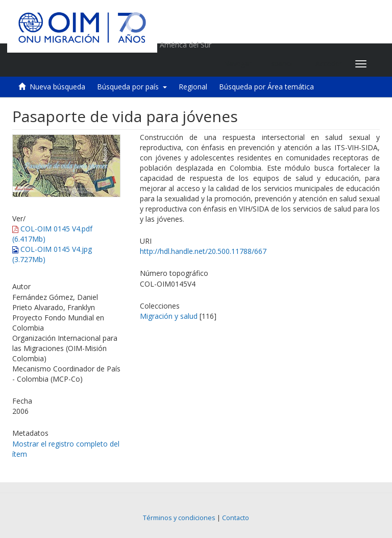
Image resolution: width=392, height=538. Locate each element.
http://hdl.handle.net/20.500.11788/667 (203, 251)
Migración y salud (169, 316)
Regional (193, 87)
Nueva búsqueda (57, 87)
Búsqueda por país (132, 87)
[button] (284, 64)
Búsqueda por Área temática (266, 87)
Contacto (236, 518)
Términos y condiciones (179, 518)
